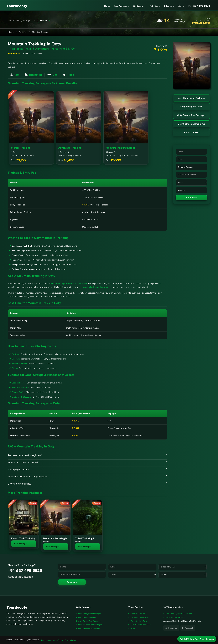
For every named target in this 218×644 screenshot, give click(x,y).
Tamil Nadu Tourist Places (141, 625)
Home (107, 6)
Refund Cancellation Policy (52, 640)
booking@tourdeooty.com (179, 614)
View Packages (21, 544)
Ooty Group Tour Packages (89, 621)
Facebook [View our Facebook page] (188, 628)
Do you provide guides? (19, 484)
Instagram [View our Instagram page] (171, 628)
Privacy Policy (71, 640)
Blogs (133, 628)
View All (43, 20)
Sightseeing (139, 6)
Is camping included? (18, 470)
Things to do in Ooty (139, 621)
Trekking (23, 32)
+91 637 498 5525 (175, 617)
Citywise (169, 6)
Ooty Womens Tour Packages (90, 625)
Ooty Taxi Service (191, 132)
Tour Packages (122, 6)
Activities (155, 6)
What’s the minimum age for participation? (29, 477)
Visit (181, 6)
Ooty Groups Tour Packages (191, 115)
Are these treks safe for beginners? (25, 455)
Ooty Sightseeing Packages (191, 124)
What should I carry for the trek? (24, 462)
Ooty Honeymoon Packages (191, 98)
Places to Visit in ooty (139, 617)
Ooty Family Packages (191, 107)
